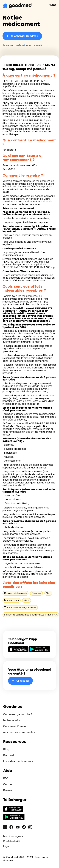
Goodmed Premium (16, 726)
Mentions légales (13, 836)
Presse (8, 790)
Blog (6, 749)
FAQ (6, 778)
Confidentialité (12, 841)
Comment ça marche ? (18, 714)
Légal (6, 846)
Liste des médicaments (18, 761)
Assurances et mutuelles (19, 732)
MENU (52, 5)
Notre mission (12, 720)
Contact (8, 784)
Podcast (9, 755)
